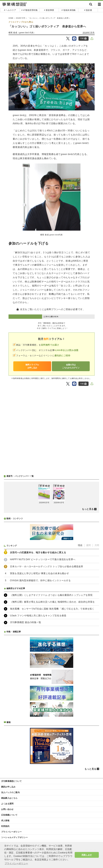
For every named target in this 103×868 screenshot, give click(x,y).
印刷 (83, 38)
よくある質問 (7, 804)
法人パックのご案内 (10, 792)
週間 (88, 545)
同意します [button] (87, 855)
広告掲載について (9, 815)
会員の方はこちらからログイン (71, 366)
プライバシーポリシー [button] (16, 863)
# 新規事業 (49, 10)
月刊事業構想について (11, 781)
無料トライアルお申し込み (32, 366)
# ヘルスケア (10, 10)
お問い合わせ (7, 809)
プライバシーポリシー (11, 832)
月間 (97, 545)
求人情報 (5, 821)
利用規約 (5, 826)
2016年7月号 (89, 33)
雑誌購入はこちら (9, 798)
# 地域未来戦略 (69, 10)
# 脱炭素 (88, 10)
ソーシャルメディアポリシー (15, 837)
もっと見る (88, 509)
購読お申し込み (8, 787)
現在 (80, 545)
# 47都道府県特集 (30, 10)
